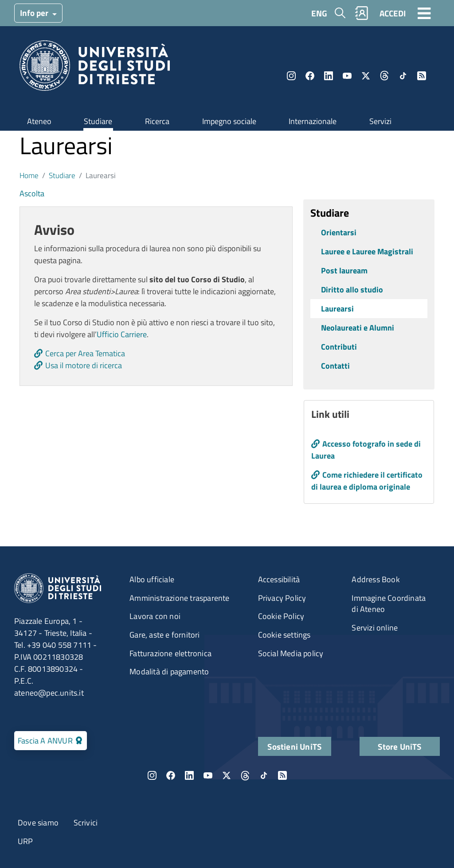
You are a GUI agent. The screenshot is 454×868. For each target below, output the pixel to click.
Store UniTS (399, 746)
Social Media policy (291, 653)
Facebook (310, 76)
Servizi (380, 121)
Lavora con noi (155, 616)
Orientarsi (339, 232)
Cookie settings (284, 635)
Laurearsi (337, 309)
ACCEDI (393, 13)
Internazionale (313, 121)
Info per (35, 13)
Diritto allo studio (352, 290)
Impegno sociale (229, 121)
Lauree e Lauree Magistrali (367, 251)
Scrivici (86, 823)
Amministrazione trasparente (179, 598)
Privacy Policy (282, 598)
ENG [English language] (319, 13)
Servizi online (375, 628)
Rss (422, 76)
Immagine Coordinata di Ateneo (389, 604)
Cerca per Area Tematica (85, 353)
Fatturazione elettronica (170, 653)
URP (25, 841)
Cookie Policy (281, 616)
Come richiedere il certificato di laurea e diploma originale (367, 481)
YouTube (347, 76)
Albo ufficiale (152, 579)
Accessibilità (279, 579)
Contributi (339, 347)
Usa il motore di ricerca (84, 365)
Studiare (98, 121)
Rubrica (362, 13)
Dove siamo (38, 823)
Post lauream (344, 271)
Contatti (335, 366)
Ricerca (157, 121)
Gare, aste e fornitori (164, 635)
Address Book (376, 579)
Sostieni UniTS (294, 746)
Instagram (291, 76)
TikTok (403, 76)
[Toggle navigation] (424, 13)
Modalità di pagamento (169, 671)
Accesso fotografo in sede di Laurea (366, 450)
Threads (384, 76)
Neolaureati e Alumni (358, 328)
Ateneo (39, 121)
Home (29, 175)
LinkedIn (329, 76)
